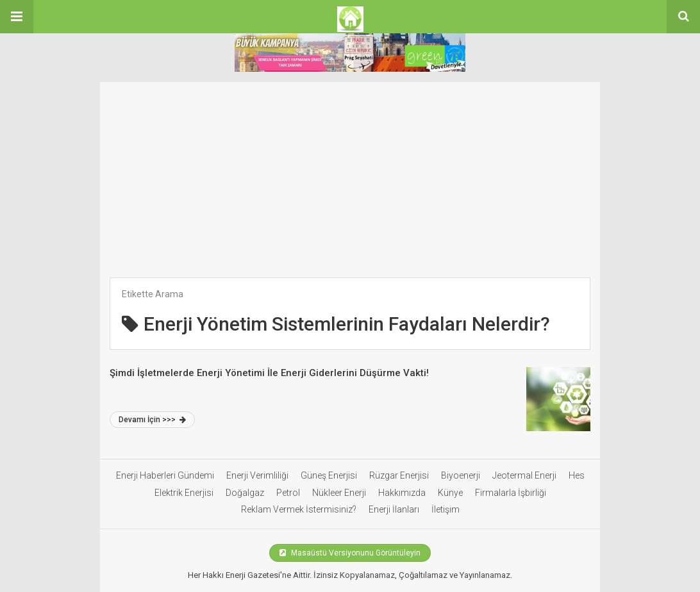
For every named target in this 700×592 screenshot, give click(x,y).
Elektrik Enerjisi (184, 493)
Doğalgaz (245, 493)
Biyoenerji (461, 475)
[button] (17, 17)
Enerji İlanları (394, 509)
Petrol (288, 493)
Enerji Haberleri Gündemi (165, 475)
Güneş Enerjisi (329, 475)
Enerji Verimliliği (257, 475)
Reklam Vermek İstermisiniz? (299, 509)
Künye (450, 493)
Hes (577, 475)
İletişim (446, 509)
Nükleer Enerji (339, 493)
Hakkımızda (402, 493)
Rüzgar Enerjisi (399, 475)
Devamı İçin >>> (152, 420)
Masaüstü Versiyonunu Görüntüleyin (350, 553)
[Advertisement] (350, 172)
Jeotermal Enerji (524, 475)
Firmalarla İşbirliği (511, 493)
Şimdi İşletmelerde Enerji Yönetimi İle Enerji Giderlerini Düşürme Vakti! (269, 373)
